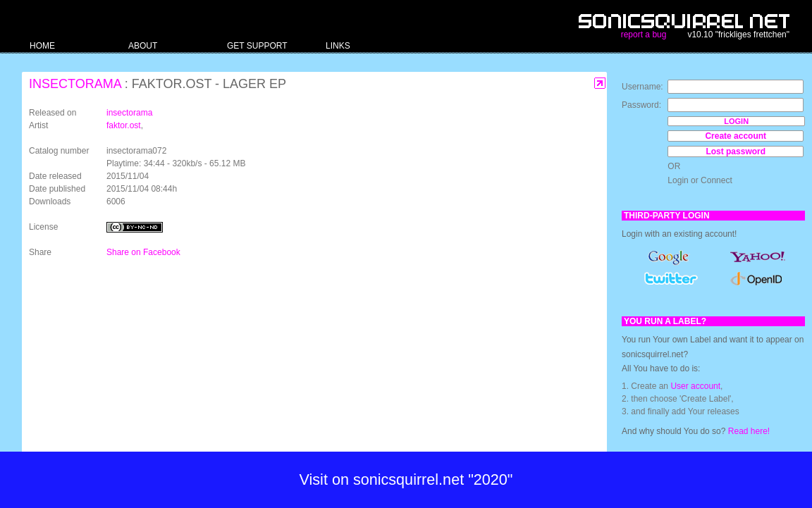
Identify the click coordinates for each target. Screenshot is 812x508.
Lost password (736, 151)
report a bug (644, 35)
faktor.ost (124, 125)
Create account (736, 136)
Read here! (749, 431)
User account (695, 386)
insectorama (75, 84)
